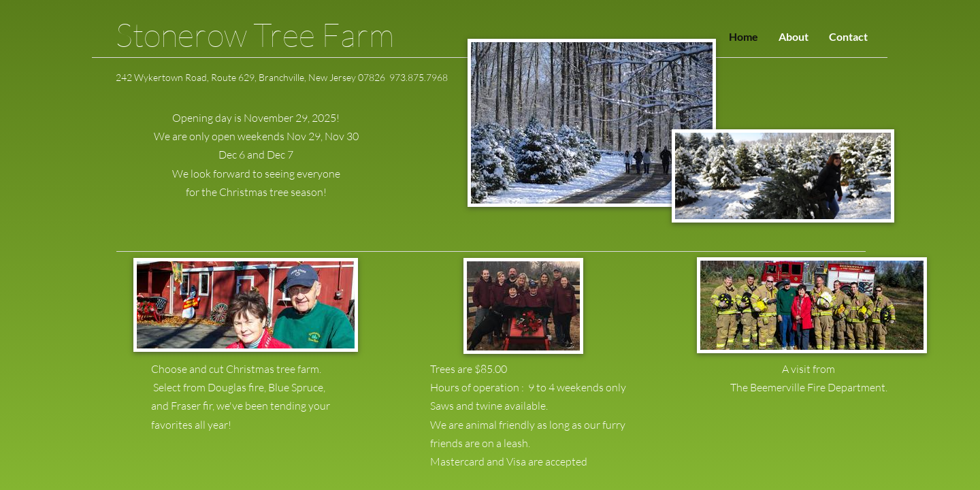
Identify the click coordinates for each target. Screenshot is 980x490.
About (794, 36)
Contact (848, 36)
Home (744, 36)
